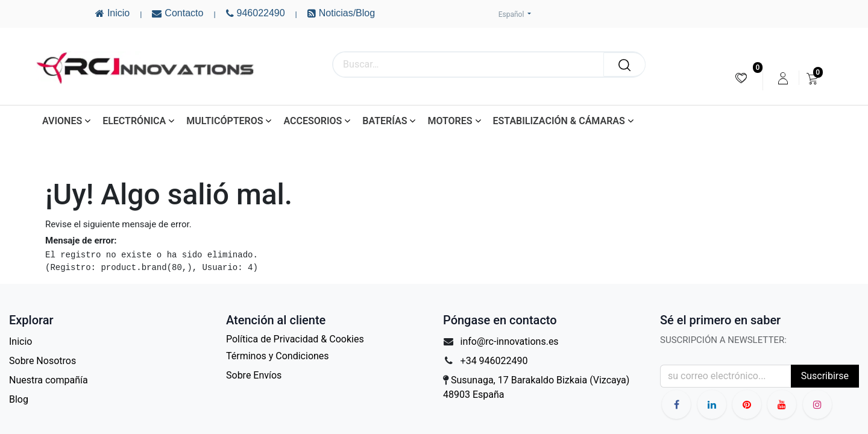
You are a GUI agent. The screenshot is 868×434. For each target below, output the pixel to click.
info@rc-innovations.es (510, 341)
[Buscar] (624, 64)
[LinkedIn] (712, 404)
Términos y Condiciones (278, 356)
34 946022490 (497, 361)
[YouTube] (747, 404)
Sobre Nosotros (42, 361)
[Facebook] (676, 404)
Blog (19, 399)
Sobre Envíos (254, 375)
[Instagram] (817, 404)
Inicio (20, 341)
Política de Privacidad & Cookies (295, 339)
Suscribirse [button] (825, 376)
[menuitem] (741, 78)
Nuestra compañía (49, 380)
